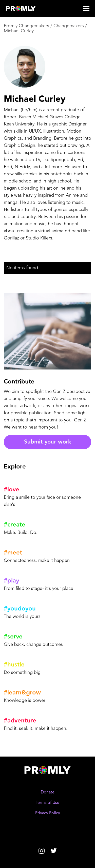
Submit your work (48, 442)
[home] (29, 9)
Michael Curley (19, 31)
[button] (68, 8)
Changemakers (69, 26)
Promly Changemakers (26, 26)
